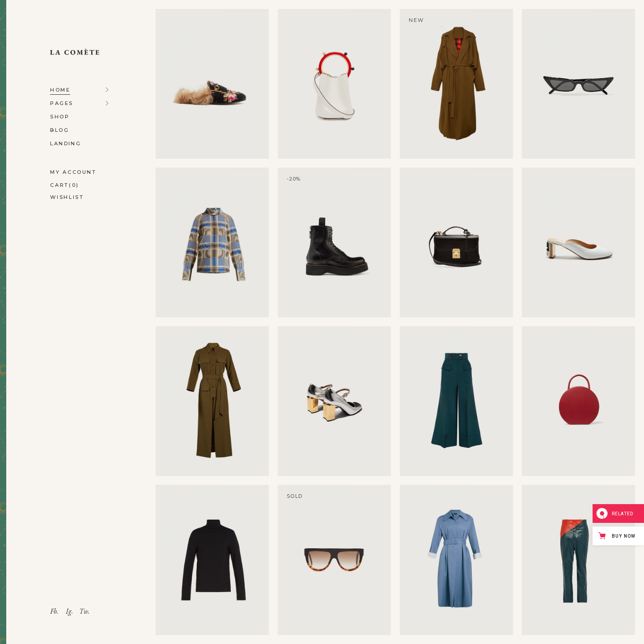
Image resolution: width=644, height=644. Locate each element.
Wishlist (67, 197)
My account (73, 172)
